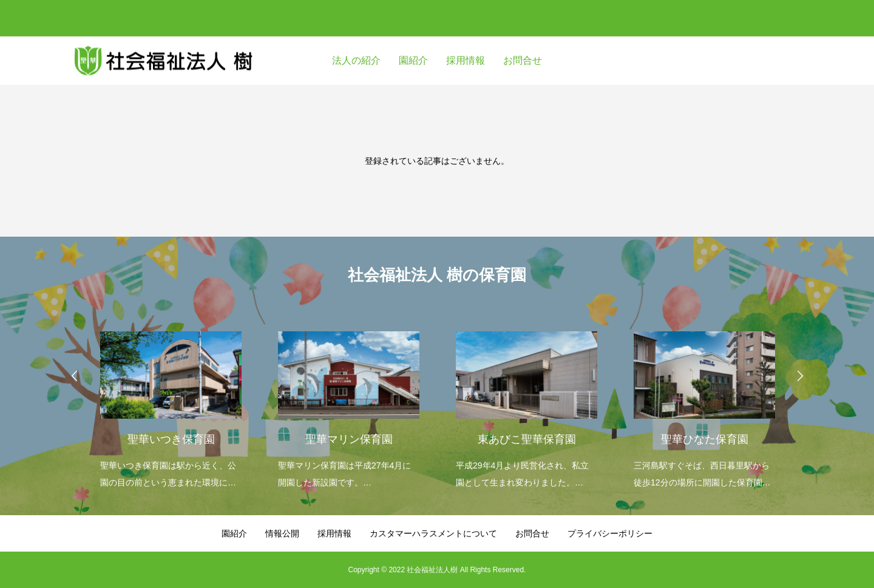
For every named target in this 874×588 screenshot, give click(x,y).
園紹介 (413, 60)
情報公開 (282, 533)
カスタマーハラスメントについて (433, 533)
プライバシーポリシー (610, 533)
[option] (171, 402)
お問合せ (523, 60)
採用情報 (466, 60)
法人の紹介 (356, 60)
